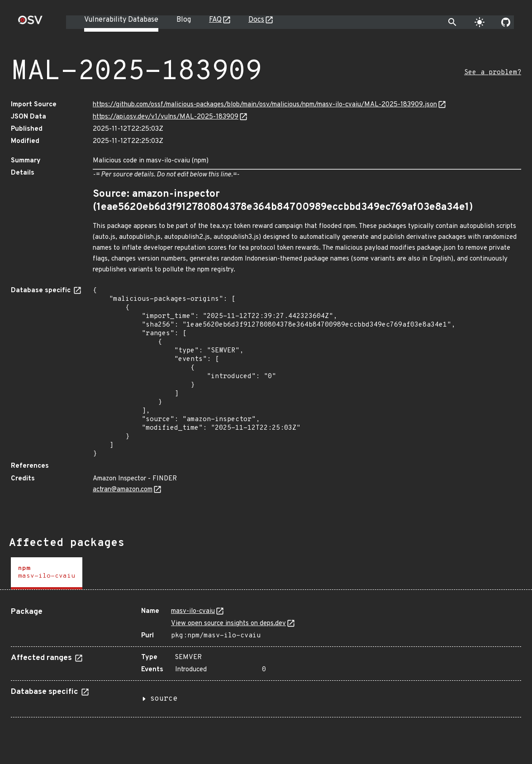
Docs (256, 20)
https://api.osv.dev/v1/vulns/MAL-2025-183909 (166, 117)
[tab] (47, 573)
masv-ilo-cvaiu (193, 611)
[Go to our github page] (506, 22)
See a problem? (493, 73)
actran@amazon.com (123, 490)
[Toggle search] (452, 22)
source (164, 699)
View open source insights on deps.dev (228, 624)
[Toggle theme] (480, 22)
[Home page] (30, 23)
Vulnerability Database (121, 20)
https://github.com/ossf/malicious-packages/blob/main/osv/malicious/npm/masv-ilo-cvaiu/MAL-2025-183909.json (265, 105)
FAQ (215, 20)
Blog (184, 20)
